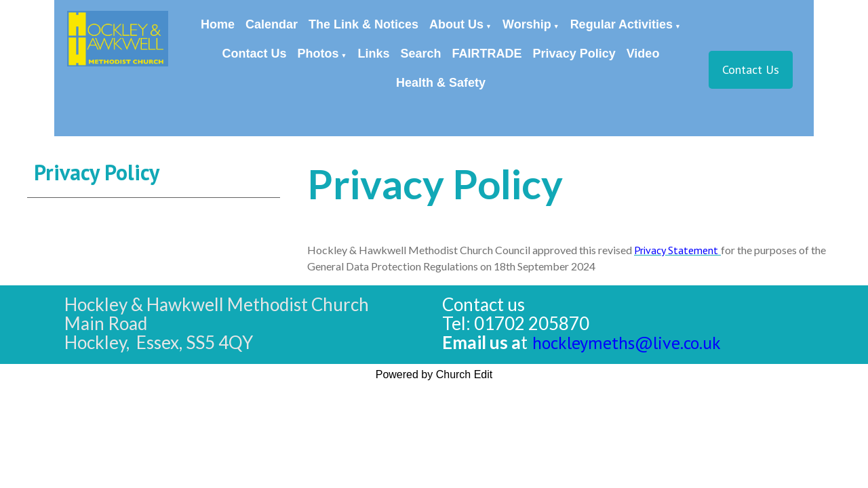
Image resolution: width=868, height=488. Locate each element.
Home (218, 24)
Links (374, 54)
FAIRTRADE (487, 54)
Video (643, 54)
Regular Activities (622, 24)
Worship (527, 24)
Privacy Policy (574, 54)
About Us (456, 24)
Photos (318, 54)
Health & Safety (441, 83)
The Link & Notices (363, 24)
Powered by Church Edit (434, 374)
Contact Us (255, 54)
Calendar (272, 24)
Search (421, 54)
